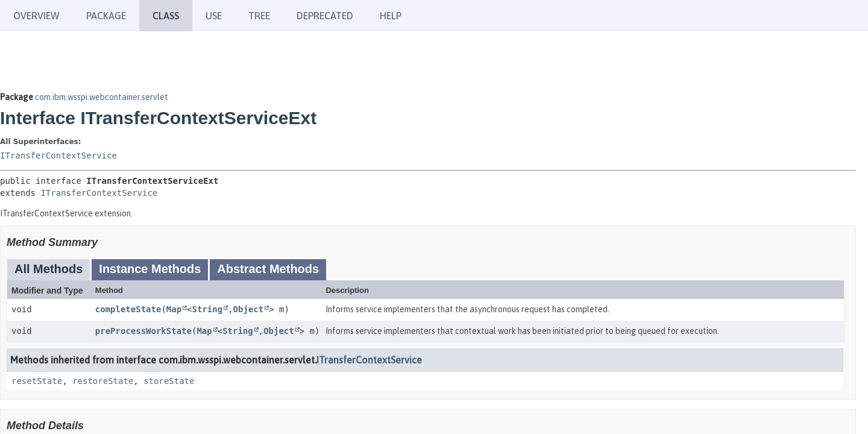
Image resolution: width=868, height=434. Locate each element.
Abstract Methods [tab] (268, 269)
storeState (169, 381)
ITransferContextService (58, 156)
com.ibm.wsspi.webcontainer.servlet (102, 97)
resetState (37, 381)
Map (174, 309)
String (208, 309)
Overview (36, 16)
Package (106, 16)
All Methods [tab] (49, 269)
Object (249, 309)
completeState (128, 309)
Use (214, 16)
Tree (259, 16)
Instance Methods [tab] (150, 269)
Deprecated (325, 16)
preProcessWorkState (143, 331)
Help (391, 16)
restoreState (103, 381)
